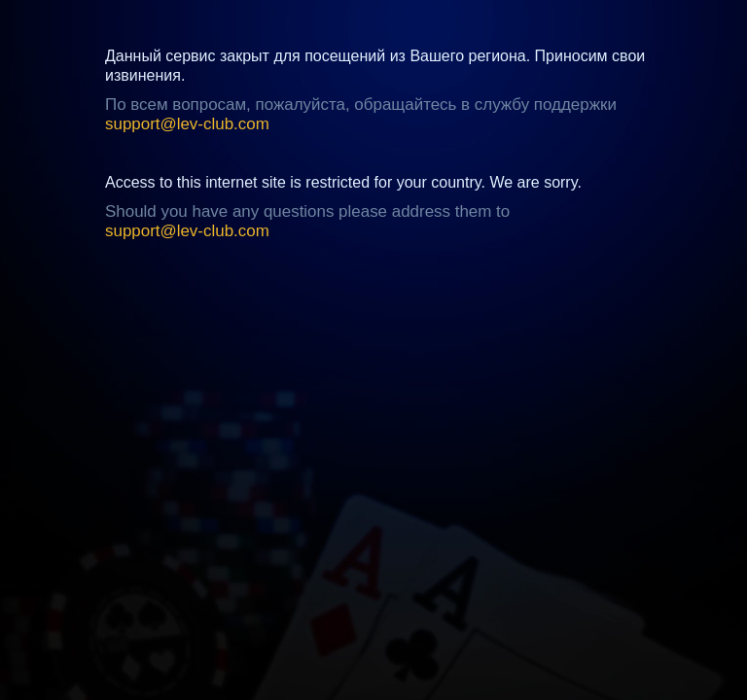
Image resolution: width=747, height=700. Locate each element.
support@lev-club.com (187, 124)
